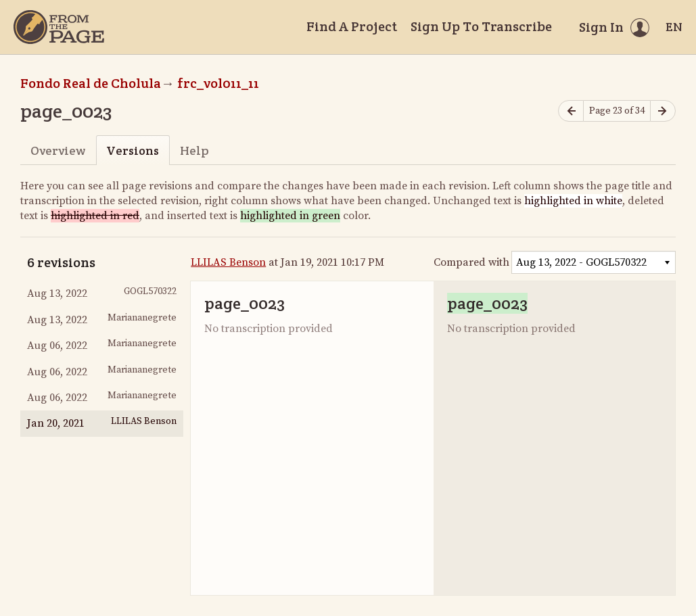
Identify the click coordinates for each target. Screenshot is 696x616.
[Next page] (663, 111)
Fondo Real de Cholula (91, 83)
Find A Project (352, 26)
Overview (58, 150)
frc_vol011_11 (218, 83)
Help (194, 150)
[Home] (59, 27)
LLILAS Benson (228, 262)
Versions (133, 150)
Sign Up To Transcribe (481, 26)
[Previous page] (571, 111)
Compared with (471, 262)
